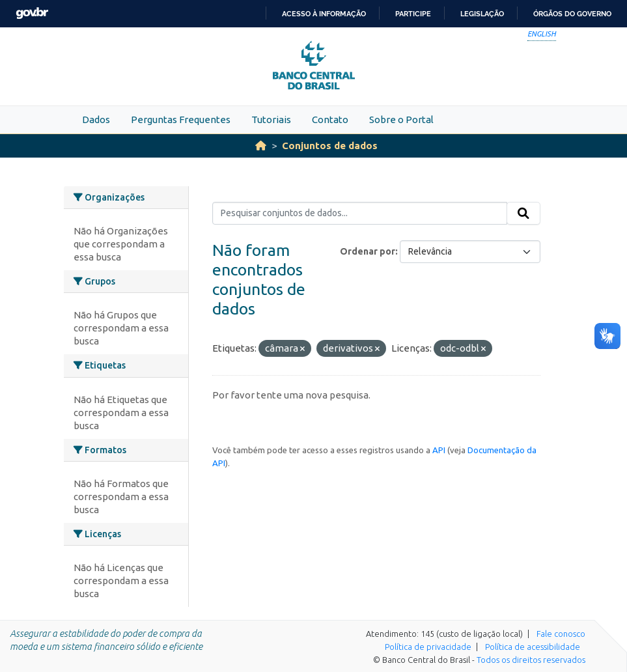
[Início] (261, 146)
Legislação (482, 14)
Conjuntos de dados (330, 146)
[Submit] (523, 214)
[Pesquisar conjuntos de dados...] (360, 214)
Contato (330, 119)
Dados (96, 119)
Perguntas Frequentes (181, 119)
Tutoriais (271, 119)
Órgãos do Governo (572, 14)
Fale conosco (561, 634)
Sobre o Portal (401, 119)
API (439, 450)
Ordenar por (368, 251)
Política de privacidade (428, 647)
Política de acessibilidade (533, 647)
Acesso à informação (324, 14)
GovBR (32, 13)
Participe (413, 14)
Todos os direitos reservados (531, 660)
